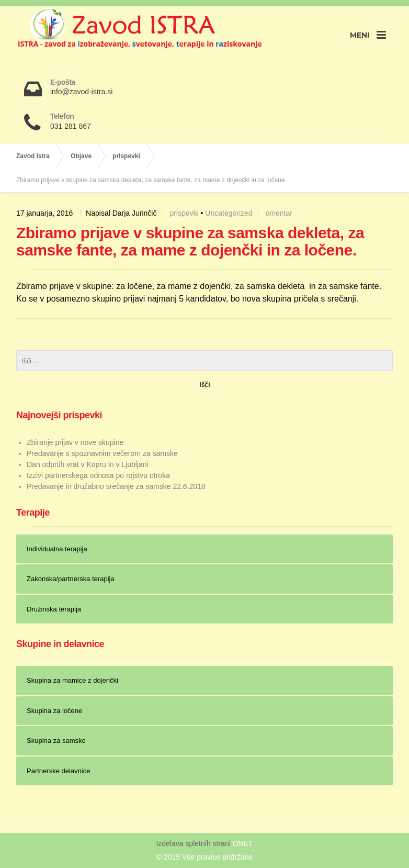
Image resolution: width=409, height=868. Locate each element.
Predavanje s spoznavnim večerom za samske (102, 453)
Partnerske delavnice (58, 771)
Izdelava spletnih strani (194, 843)
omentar (279, 213)
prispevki (184, 213)
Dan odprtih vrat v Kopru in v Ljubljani (88, 464)
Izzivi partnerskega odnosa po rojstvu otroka (98, 475)
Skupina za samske (56, 741)
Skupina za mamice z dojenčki (72, 680)
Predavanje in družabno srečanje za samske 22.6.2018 (116, 486)
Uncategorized (229, 213)
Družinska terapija (54, 609)
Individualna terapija (57, 549)
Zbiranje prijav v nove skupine (75, 442)
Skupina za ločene (54, 711)
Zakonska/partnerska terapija (71, 579)
